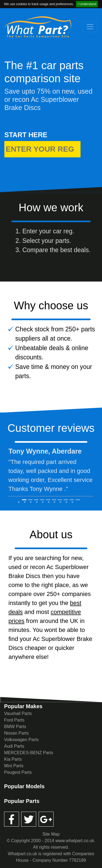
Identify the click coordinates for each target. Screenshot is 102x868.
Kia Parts (13, 759)
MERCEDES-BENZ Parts (29, 753)
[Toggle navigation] (90, 27)
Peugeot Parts (18, 772)
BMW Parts (15, 727)
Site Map (51, 834)
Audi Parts (14, 746)
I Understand (87, 4)
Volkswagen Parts (21, 740)
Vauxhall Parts (18, 713)
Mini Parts (14, 766)
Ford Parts (14, 720)
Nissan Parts (16, 733)
